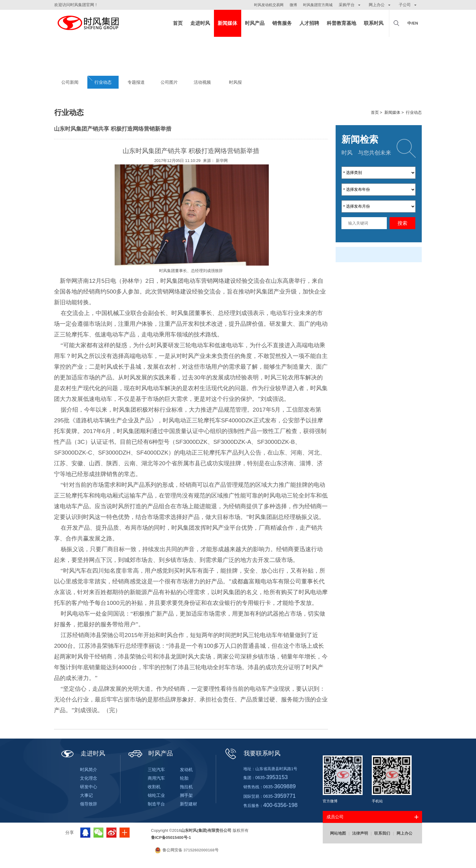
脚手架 (186, 795)
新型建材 (188, 804)
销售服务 (282, 23)
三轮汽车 (156, 770)
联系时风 (374, 23)
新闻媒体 (227, 23)
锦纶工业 (156, 795)
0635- (272, 778)
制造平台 (156, 804)
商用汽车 (156, 778)
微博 (293, 5)
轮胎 (184, 778)
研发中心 (89, 787)
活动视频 (202, 82)
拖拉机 (186, 787)
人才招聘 (309, 23)
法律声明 (360, 833)
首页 (178, 23)
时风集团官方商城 (318, 5)
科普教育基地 (341, 23)
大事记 (86, 795)
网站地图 (338, 833)
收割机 (154, 787)
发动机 (186, 770)
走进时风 (200, 23)
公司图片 (169, 82)
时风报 (235, 82)
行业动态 (103, 82)
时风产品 (255, 23)
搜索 (402, 223)
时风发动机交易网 (269, 5)
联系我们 (382, 833)
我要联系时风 (252, 753)
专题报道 (136, 82)
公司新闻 (70, 82)
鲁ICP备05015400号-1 (171, 837)
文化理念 (89, 778)
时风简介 (89, 770)
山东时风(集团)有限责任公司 (88, 23)
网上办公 (405, 833)
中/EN (413, 23)
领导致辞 (89, 804)
